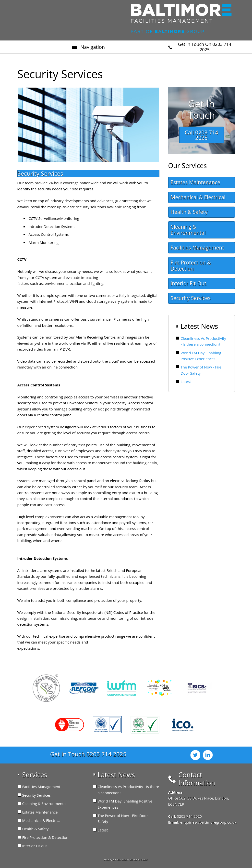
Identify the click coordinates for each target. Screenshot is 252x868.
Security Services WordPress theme (122, 860)
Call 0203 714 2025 (201, 135)
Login (145, 860)
